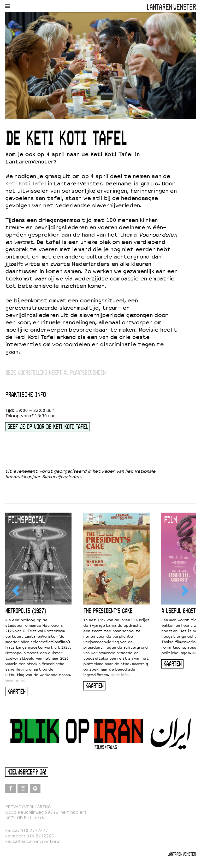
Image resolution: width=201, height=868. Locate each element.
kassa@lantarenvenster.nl (33, 841)
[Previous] (16, 591)
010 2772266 (40, 836)
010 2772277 (34, 831)
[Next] (185, 591)
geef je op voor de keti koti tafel (48, 427)
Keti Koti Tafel (26, 184)
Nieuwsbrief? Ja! (27, 773)
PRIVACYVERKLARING (28, 807)
